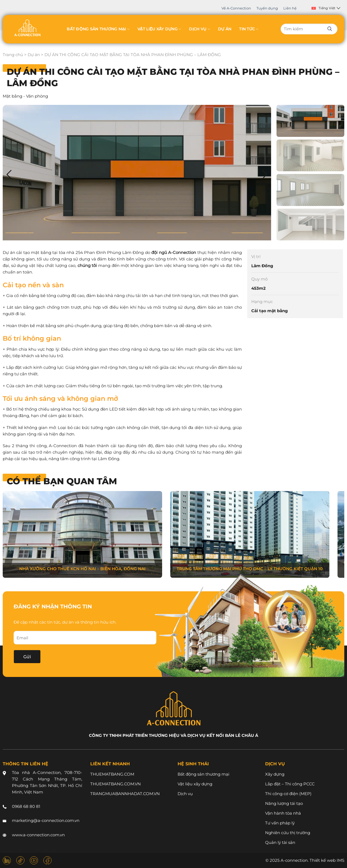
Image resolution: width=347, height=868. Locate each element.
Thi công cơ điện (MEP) (288, 794)
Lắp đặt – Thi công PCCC (290, 784)
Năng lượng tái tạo (284, 803)
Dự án (225, 29)
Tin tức (249, 29)
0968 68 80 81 (26, 806)
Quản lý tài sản (280, 842)
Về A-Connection (236, 8)
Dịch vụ (199, 29)
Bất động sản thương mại (98, 29)
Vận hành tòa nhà (283, 813)
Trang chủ (13, 55)
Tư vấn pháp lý (280, 823)
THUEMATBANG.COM (112, 774)
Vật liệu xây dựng (159, 29)
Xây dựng (275, 774)
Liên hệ (290, 8)
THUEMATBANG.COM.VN (115, 784)
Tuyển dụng (267, 8)
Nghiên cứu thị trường (288, 833)
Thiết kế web (323, 860)
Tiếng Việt (326, 8)
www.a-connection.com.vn (38, 835)
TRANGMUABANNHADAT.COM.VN (125, 794)
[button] (265, 175)
